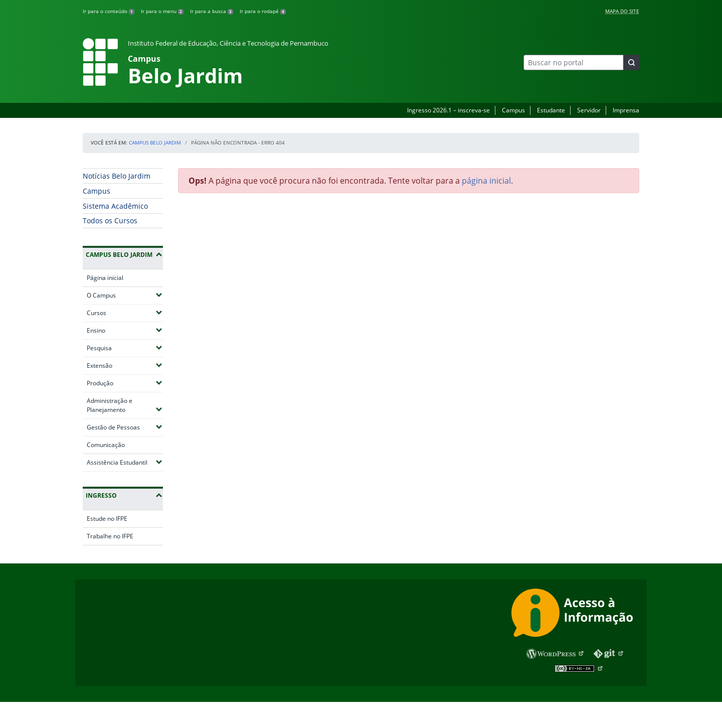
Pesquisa (125, 348)
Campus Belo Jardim (155, 142)
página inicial (486, 181)
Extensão (125, 365)
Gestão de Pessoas (125, 427)
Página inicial (105, 278)
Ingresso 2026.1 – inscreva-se (448, 110)
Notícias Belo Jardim (117, 176)
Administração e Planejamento (125, 405)
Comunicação (106, 445)
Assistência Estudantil (125, 462)
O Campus (125, 295)
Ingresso (101, 495)
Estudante (551, 110)
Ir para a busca (212, 11)
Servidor (589, 110)
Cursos (125, 313)
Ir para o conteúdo (109, 11)
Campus (513, 110)
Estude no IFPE (107, 519)
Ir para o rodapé (263, 11)
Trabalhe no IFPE (110, 536)
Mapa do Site (622, 11)
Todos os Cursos (110, 221)
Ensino (125, 330)
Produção (125, 383)
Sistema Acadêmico (115, 206)
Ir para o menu (162, 11)
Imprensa (626, 110)
